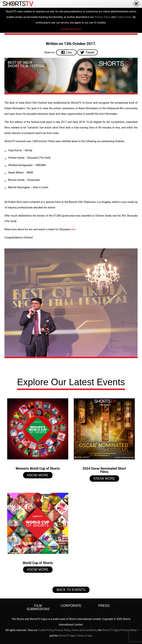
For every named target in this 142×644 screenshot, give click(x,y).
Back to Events (71, 590)
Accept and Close (71, 29)
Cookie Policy (124, 17)
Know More (38, 475)
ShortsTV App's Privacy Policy (119, 630)
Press (104, 606)
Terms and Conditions (84, 630)
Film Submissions (38, 607)
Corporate (71, 606)
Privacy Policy (103, 17)
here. (73, 229)
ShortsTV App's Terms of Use (75, 636)
